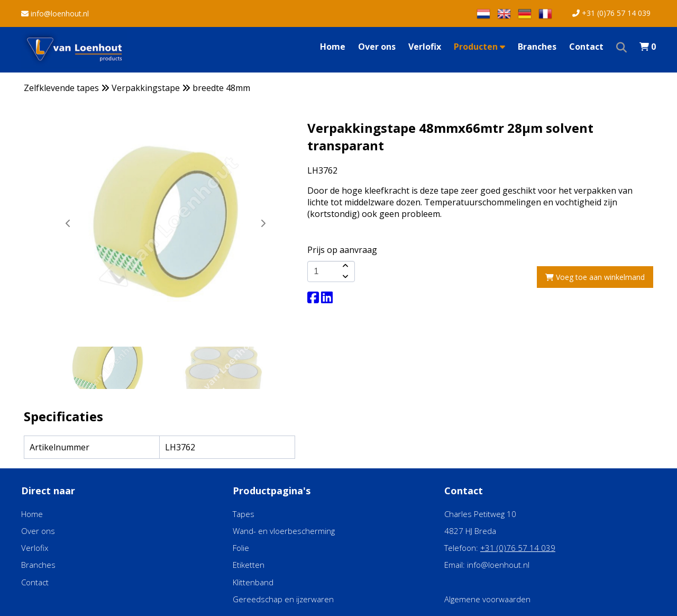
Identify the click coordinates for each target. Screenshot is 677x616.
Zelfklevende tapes (61, 88)
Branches (537, 47)
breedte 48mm (221, 88)
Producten (479, 47)
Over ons (377, 47)
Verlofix (425, 47)
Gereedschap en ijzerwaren (283, 599)
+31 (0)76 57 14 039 (611, 13)
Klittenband (253, 582)
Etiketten (249, 565)
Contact (586, 47)
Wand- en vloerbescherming (284, 531)
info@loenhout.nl (55, 13)
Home (333, 47)
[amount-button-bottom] (344, 277)
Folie (241, 548)
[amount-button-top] (344, 266)
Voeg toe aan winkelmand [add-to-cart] (595, 277)
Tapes (244, 514)
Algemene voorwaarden (487, 599)
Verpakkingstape (146, 88)
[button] (263, 223)
